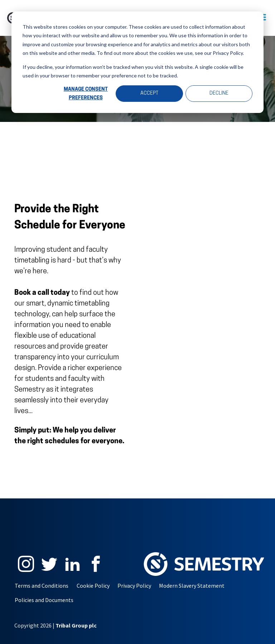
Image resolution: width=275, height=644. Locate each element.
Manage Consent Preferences (86, 94)
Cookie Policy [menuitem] (93, 586)
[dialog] (137, 62)
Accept (149, 93)
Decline (219, 93)
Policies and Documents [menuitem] (44, 600)
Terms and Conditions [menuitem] (42, 586)
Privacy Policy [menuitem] (134, 586)
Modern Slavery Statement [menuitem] (192, 586)
